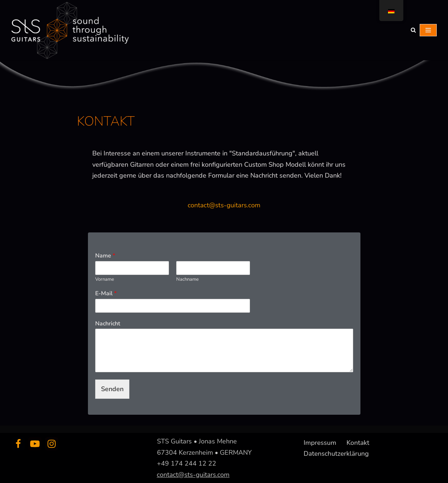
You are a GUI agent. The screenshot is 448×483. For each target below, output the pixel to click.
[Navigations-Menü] (428, 30)
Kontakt (358, 443)
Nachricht (108, 324)
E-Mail (106, 294)
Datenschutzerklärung (336, 454)
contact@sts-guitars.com (224, 205)
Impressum (320, 443)
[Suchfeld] (413, 30)
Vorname (105, 279)
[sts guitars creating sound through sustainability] (69, 30)
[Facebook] (18, 444)
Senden (112, 389)
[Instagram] (52, 444)
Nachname (187, 279)
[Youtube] (35, 444)
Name (105, 256)
